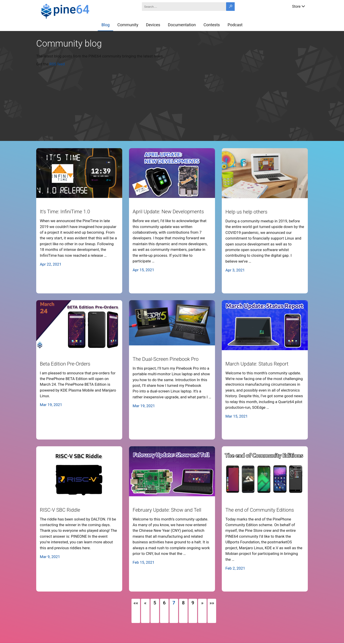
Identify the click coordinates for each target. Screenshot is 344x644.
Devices (153, 25)
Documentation (182, 25)
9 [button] (193, 603)
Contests (212, 25)
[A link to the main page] (81, 10)
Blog (105, 25)
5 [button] (155, 603)
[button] (136, 603)
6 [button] (164, 603)
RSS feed (57, 64)
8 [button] (183, 603)
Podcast (235, 25)
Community (128, 25)
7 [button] (174, 603)
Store (299, 6)
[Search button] (230, 7)
